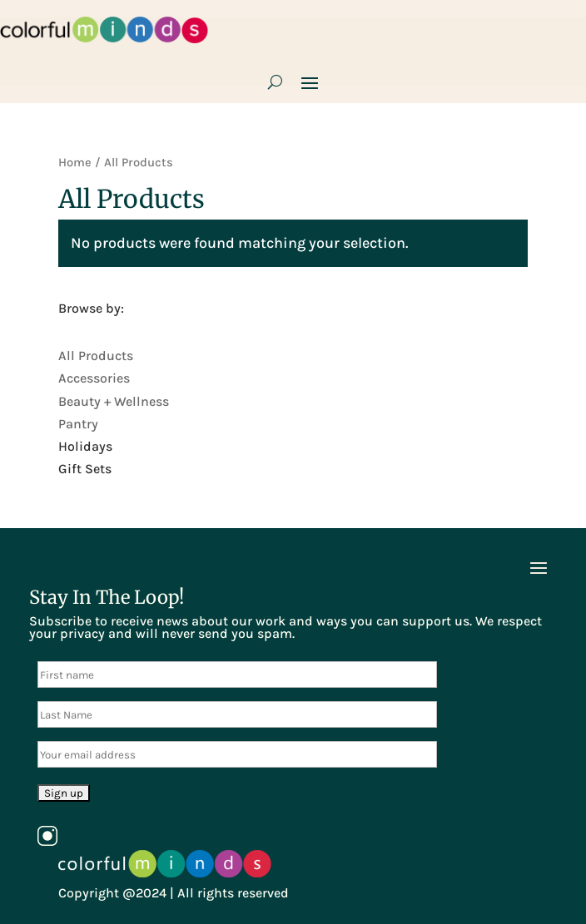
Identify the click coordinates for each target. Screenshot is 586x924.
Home (75, 163)
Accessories (94, 378)
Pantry (78, 424)
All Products (96, 356)
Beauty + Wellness (114, 401)
